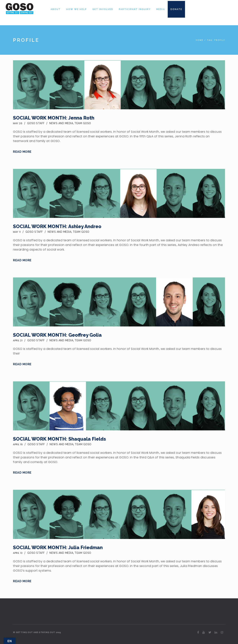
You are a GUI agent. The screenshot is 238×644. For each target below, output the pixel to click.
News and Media (61, 123)
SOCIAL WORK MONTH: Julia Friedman (58, 547)
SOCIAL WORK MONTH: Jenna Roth (54, 118)
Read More (22, 152)
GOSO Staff (36, 123)
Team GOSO (83, 123)
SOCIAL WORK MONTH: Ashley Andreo (57, 226)
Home (199, 40)
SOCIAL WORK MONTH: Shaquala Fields (59, 439)
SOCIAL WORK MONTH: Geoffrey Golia (57, 335)
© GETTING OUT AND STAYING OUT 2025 (37, 632)
